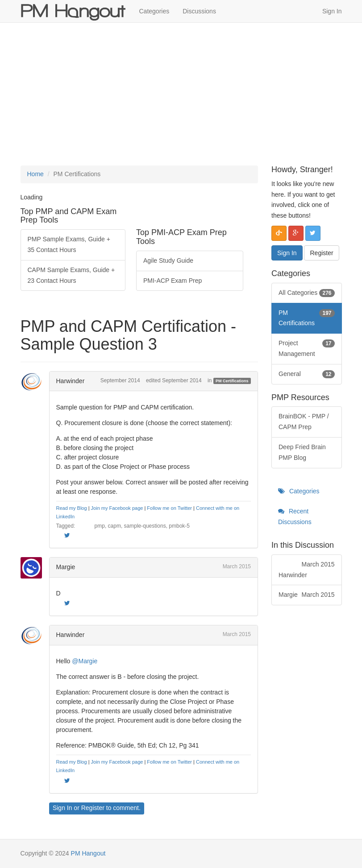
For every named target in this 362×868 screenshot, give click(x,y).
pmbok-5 (179, 526)
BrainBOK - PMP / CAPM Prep (304, 422)
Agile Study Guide (168, 260)
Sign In (332, 11)
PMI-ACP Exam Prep (173, 281)
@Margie (85, 661)
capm (114, 526)
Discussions (199, 11)
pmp (100, 526)
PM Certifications (232, 381)
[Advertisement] (181, 94)
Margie (66, 567)
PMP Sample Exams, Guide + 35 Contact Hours (69, 244)
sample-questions (145, 526)
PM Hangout (88, 853)
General (307, 374)
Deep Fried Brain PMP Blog (302, 452)
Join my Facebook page (117, 508)
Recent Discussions (295, 517)
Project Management (307, 348)
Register (93, 808)
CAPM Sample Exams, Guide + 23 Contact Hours (71, 275)
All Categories (307, 293)
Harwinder (71, 381)
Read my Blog (72, 508)
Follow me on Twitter (169, 508)
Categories (154, 11)
